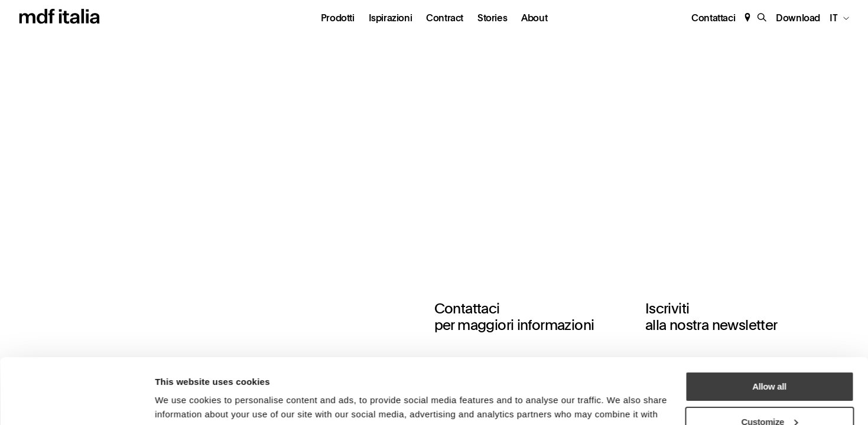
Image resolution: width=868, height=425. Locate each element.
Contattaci (713, 18)
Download (798, 18)
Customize (770, 360)
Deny (769, 395)
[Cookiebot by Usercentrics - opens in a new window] (77, 402)
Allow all (769, 325)
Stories (492, 18)
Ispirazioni (391, 18)
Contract (445, 18)
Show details (181, 399)
